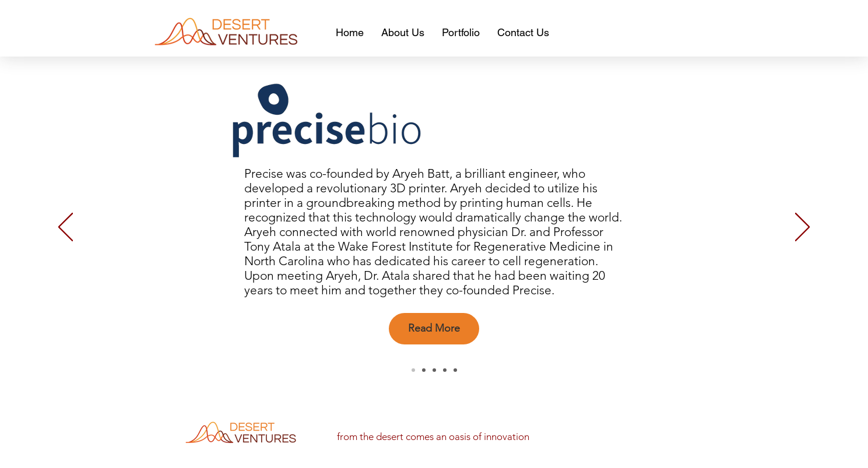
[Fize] (445, 370)
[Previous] (66, 228)
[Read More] (434, 329)
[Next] (802, 228)
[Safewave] (455, 370)
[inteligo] (434, 370)
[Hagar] (424, 370)
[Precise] (413, 370)
